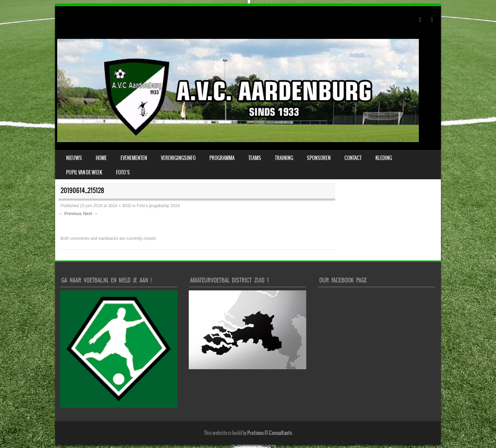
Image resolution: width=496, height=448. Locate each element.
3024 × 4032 (120, 206)
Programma (222, 158)
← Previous (70, 214)
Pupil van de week (84, 172)
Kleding (384, 158)
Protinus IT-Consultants (270, 433)
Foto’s (123, 172)
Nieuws (74, 158)
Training (284, 158)
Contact (353, 158)
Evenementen (134, 158)
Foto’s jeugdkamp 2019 (158, 206)
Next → (90, 214)
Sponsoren (319, 158)
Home (101, 158)
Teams (255, 158)
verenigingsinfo (178, 158)
